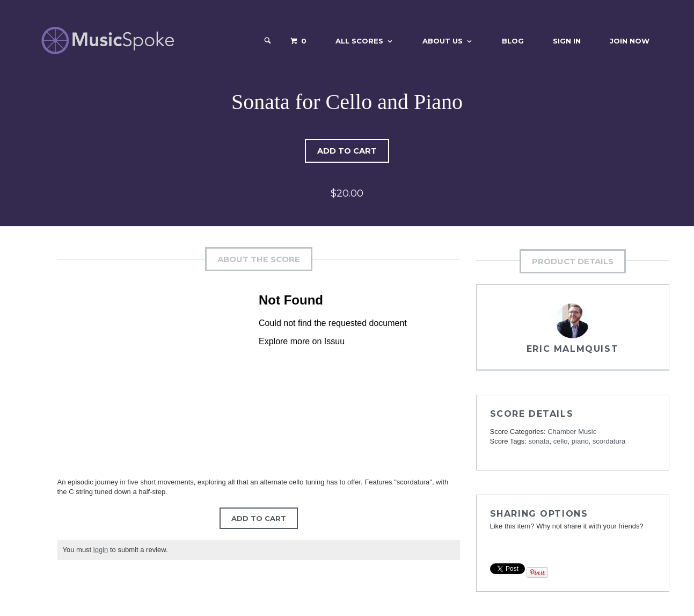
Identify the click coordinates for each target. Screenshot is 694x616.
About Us (443, 41)
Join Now (630, 41)
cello (561, 441)
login (101, 550)
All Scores (359, 41)
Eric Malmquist (572, 349)
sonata (539, 441)
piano (580, 441)
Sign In (567, 41)
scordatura (609, 441)
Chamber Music (572, 432)
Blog (513, 41)
